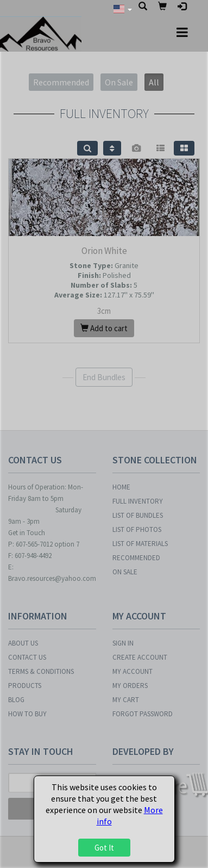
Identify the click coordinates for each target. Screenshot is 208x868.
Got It (104, 848)
